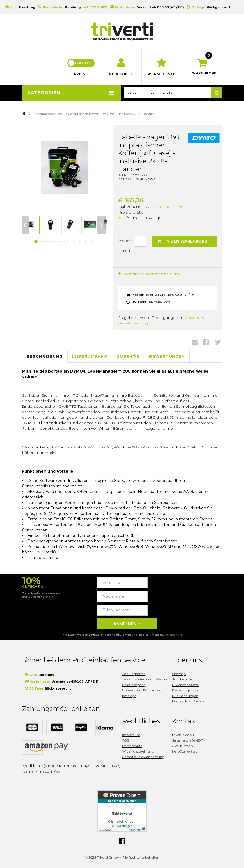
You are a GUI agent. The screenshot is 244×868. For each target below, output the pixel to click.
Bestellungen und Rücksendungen (186, 693)
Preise (81, 74)
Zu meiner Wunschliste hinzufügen (149, 274)
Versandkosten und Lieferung (145, 679)
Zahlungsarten (134, 674)
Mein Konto (121, 74)
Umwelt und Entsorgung (142, 690)
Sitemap (179, 674)
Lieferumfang (90, 356)
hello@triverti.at (185, 751)
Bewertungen (167, 356)
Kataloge (129, 696)
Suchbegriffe (182, 679)
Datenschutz (173, 635)
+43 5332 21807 (95, 7)
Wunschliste (162, 74)
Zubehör (128, 356)
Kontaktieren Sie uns (188, 701)
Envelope (195, 342)
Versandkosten (169, 207)
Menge (125, 241)
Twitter (218, 342)
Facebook (206, 342)
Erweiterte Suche (185, 685)
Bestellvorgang (134, 685)
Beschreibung (45, 356)
